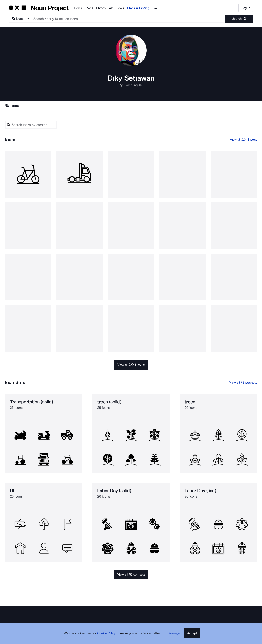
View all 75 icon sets (243, 383)
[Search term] (128, 19)
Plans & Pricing (138, 8)
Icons (89, 8)
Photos (101, 8)
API (111, 8)
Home (78, 8)
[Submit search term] (239, 19)
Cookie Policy (109, 637)
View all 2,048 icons (244, 140)
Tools (120, 8)
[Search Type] (20, 19)
